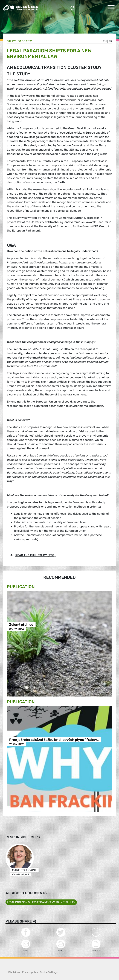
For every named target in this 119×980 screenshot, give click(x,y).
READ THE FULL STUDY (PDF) (35, 555)
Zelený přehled (21, 625)
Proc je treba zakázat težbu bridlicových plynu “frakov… (54, 740)
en (105, 41)
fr (110, 41)
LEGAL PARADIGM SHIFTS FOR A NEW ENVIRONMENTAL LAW (41, 902)
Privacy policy (30, 972)
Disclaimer (14, 972)
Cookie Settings (49, 972)
